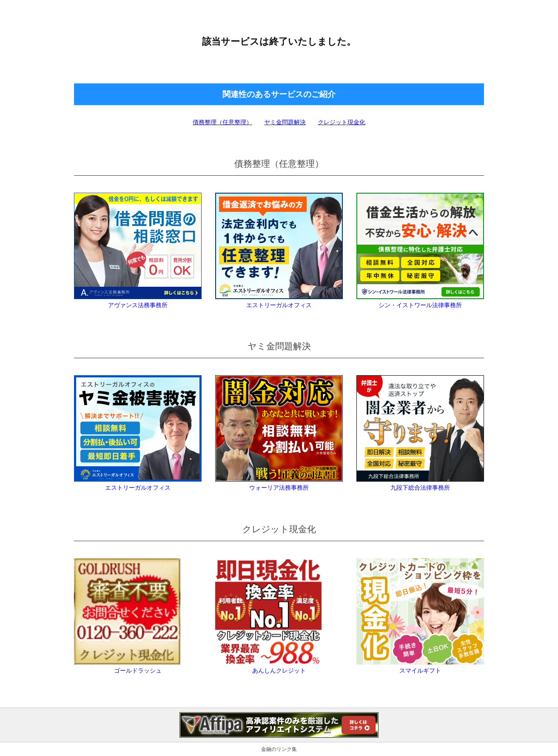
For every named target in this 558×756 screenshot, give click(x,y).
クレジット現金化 (342, 122)
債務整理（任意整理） (222, 122)
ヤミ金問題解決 (285, 122)
